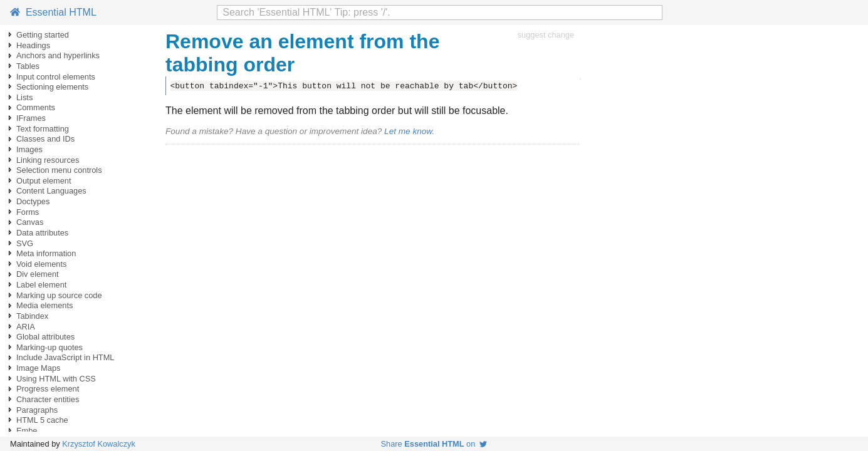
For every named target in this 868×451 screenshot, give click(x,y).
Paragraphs (37, 410)
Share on (434, 444)
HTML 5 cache (42, 420)
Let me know (408, 131)
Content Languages (51, 191)
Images (29, 149)
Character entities (48, 399)
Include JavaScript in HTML (65, 357)
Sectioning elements (52, 87)
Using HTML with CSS (56, 379)
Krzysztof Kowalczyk (99, 444)
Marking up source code (59, 295)
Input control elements (56, 77)
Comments (36, 107)
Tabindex (32, 316)
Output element (44, 181)
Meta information (46, 253)
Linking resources (48, 160)
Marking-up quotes (50, 347)
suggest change (546, 35)
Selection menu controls (59, 170)
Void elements (41, 264)
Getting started (43, 35)
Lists (24, 97)
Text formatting (43, 129)
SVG (25, 243)
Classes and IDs (45, 139)
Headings (33, 45)
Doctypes (33, 201)
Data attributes (42, 233)
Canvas (30, 222)
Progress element (48, 389)
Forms (28, 212)
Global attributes (45, 337)
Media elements (44, 305)
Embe (27, 431)
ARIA (26, 327)
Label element (41, 285)
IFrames (31, 118)
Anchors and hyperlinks (58, 55)
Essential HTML (53, 12)
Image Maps (38, 368)
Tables (28, 66)
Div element (38, 274)
